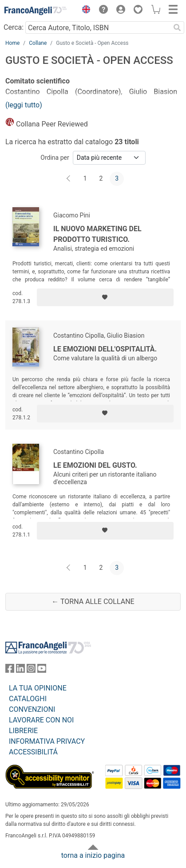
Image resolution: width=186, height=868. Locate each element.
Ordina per (55, 158)
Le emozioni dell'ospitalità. (105, 349)
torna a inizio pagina (93, 855)
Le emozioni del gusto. (95, 465)
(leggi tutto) (24, 105)
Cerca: (14, 27)
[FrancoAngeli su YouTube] (42, 670)
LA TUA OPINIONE (38, 688)
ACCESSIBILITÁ (33, 752)
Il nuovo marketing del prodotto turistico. (97, 234)
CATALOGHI (28, 699)
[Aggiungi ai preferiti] (105, 297)
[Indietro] (69, 179)
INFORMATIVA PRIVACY (47, 741)
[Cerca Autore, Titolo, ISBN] (98, 28)
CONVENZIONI (32, 709)
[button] (84, 11)
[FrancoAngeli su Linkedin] (20, 670)
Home (12, 43)
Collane (38, 43)
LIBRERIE (23, 731)
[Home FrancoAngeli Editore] (36, 11)
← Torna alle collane (93, 602)
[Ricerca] (177, 28)
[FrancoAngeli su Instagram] (31, 670)
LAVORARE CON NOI (41, 720)
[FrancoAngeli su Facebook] (10, 670)
